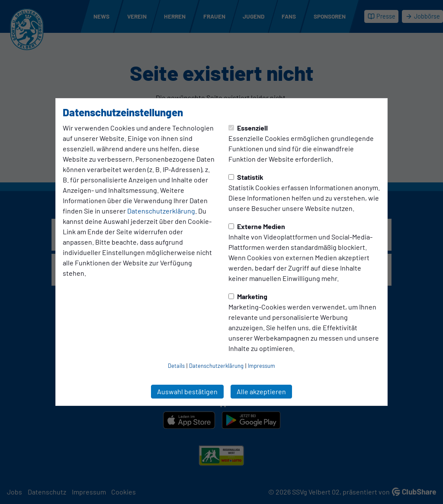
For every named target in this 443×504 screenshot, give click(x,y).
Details (176, 366)
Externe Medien (257, 226)
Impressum (262, 366)
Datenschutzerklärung (161, 211)
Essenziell (248, 128)
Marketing (248, 296)
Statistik (246, 177)
